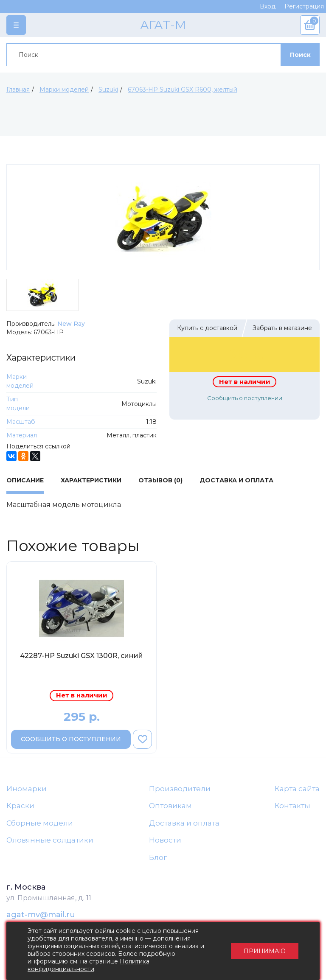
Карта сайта (297, 789)
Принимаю (265, 951)
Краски (20, 806)
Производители (180, 789)
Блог (158, 857)
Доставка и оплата (184, 823)
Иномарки (27, 789)
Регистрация (304, 6)
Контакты (292, 806)
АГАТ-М (163, 25)
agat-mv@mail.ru (41, 915)
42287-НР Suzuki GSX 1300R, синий (81, 656)
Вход (268, 6)
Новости (165, 840)
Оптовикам (170, 806)
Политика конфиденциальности (89, 965)
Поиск (300, 55)
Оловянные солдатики (50, 840)
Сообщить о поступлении (245, 398)
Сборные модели (40, 823)
